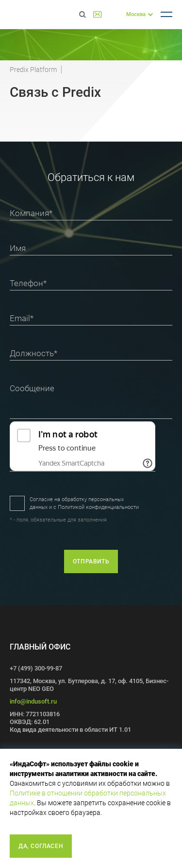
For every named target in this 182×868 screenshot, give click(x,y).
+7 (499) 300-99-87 (113, 14)
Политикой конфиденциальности (98, 507)
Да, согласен (41, 846)
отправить (91, 561)
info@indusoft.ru (33, 701)
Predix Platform (33, 70)
